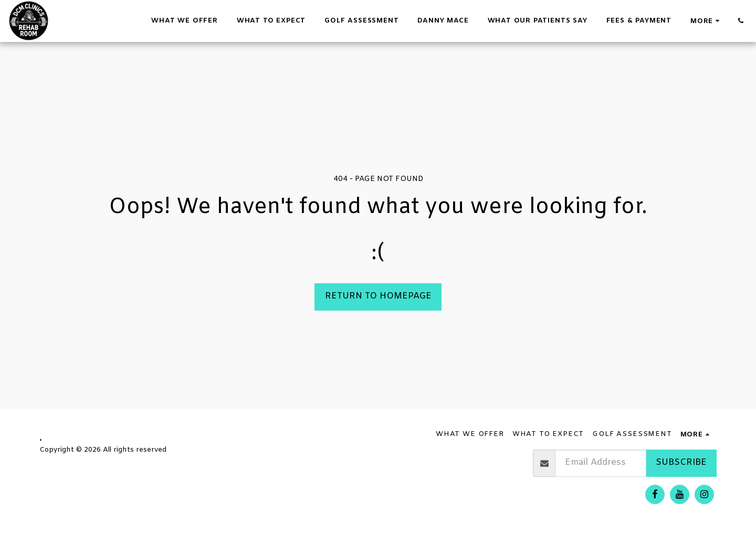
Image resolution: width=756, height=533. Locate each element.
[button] (741, 21)
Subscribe (681, 463)
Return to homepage (378, 296)
